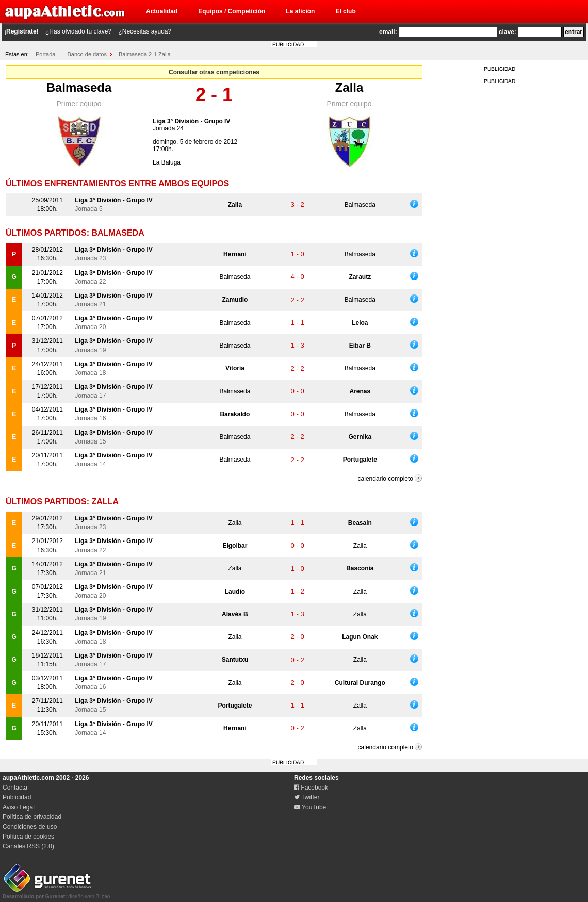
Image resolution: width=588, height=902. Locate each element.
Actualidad (162, 11)
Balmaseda (79, 87)
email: (388, 32)
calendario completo (386, 479)
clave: (508, 32)
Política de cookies (28, 837)
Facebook (311, 788)
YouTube (310, 807)
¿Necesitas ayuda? (145, 31)
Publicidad (17, 797)
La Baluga (167, 162)
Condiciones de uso (30, 827)
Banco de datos (87, 54)
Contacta (15, 788)
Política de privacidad (32, 817)
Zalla (349, 87)
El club (345, 11)
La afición (300, 11)
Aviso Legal (19, 807)
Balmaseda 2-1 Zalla (145, 54)
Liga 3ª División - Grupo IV (191, 121)
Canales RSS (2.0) (28, 846)
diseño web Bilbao (56, 894)
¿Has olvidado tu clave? (78, 31)
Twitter (307, 797)
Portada (46, 54)
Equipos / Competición (232, 11)
